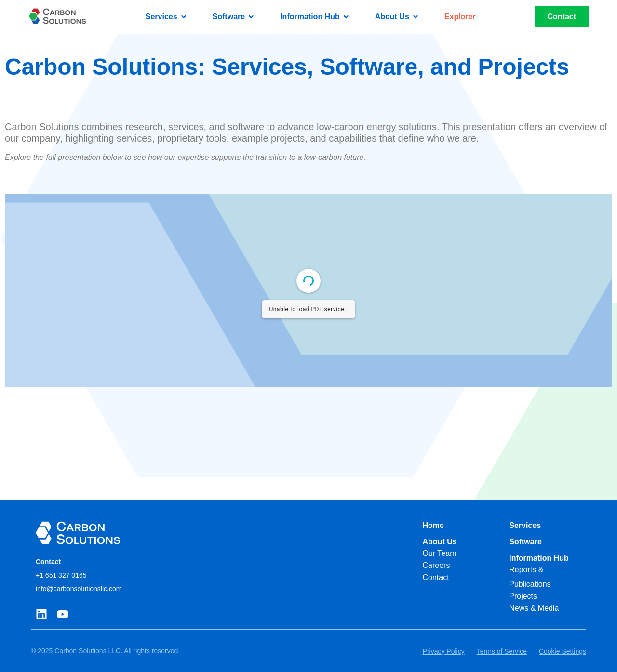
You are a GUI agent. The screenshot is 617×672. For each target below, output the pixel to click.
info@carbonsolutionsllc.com (79, 589)
